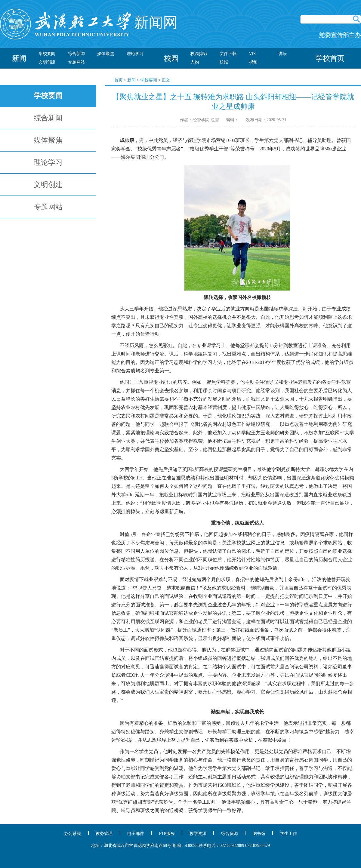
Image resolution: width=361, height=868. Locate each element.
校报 (224, 62)
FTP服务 (167, 834)
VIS (253, 54)
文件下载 (228, 54)
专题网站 (76, 62)
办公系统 (73, 834)
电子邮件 (136, 834)
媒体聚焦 (106, 54)
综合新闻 (76, 54)
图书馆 (259, 834)
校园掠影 (199, 54)
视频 (253, 62)
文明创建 (47, 62)
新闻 (131, 80)
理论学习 (135, 54)
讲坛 (282, 54)
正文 (166, 80)
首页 (119, 80)
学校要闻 (47, 54)
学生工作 (288, 834)
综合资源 (230, 834)
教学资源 (198, 834)
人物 (195, 62)
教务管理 (104, 834)
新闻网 (89, 22)
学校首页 (330, 58)
